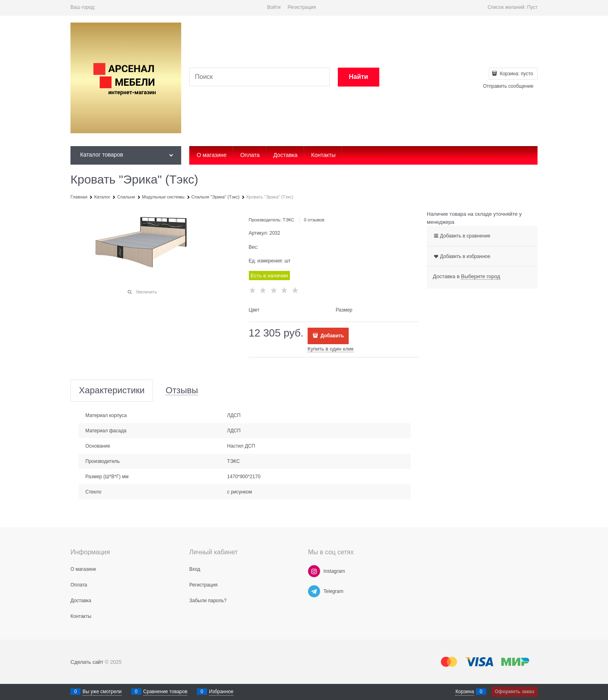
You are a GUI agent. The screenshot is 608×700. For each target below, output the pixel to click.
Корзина (465, 692)
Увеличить (146, 292)
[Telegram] (314, 591)
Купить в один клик (331, 349)
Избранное (221, 692)
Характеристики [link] (112, 391)
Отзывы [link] (182, 391)
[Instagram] (314, 571)
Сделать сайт (87, 662)
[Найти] (359, 77)
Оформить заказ (515, 692)
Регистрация (302, 7)
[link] (481, 277)
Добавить (332, 336)
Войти (274, 7)
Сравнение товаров (165, 692)
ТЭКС (288, 220)
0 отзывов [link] (314, 220)
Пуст (532, 7)
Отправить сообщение (508, 86)
